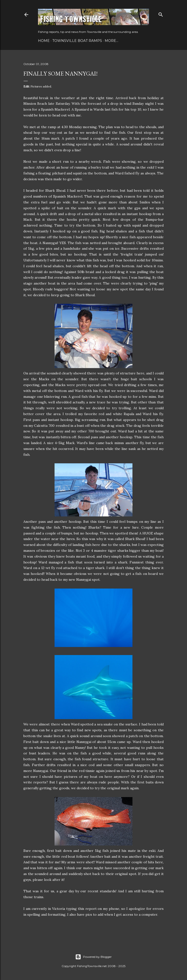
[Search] (161, 14)
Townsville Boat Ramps (77, 41)
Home (44, 41)
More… (112, 41)
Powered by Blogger (93, 957)
